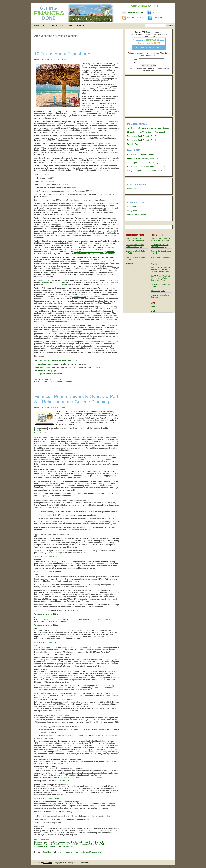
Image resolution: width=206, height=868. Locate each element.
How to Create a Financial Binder (141, 155)
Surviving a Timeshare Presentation (88, 252)
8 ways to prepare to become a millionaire (144, 171)
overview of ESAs (62, 781)
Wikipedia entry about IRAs (46, 556)
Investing (46, 381)
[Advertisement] (149, 96)
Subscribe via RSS (132, 18)
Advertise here (133, 189)
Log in (153, 311)
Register (154, 306)
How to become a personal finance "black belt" (146, 167)
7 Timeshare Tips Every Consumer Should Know (57, 361)
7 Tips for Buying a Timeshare (50, 374)
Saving (86, 852)
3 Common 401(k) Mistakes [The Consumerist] (54, 846)
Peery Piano (132, 211)
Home (37, 25)
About (45, 25)
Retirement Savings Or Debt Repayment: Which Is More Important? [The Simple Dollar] (70, 844)
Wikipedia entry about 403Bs (46, 625)
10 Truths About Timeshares (63, 54)
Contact (70, 25)
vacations (64, 379)
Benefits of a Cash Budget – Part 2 (141, 136)
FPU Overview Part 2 (43, 432)
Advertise (80, 25)
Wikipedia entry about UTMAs (47, 798)
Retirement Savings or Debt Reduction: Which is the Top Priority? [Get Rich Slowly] (69, 842)
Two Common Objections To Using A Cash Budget (148, 128)
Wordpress (48, 863)
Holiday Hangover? (158, 291)
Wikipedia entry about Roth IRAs (48, 571)
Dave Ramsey (48, 852)
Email (136, 63)
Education (59, 852)
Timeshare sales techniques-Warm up (56, 282)
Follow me (155, 18)
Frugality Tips (133, 144)
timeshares (55, 379)
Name (136, 60)
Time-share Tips (81, 367)
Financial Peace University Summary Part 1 (100, 524)
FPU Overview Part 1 (43, 430)
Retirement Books (135, 207)
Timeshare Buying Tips (47, 370)
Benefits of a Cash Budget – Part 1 (141, 140)
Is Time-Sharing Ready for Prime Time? (54, 367)
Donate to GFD (57, 25)
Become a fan (156, 12)
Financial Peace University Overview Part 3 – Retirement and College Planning (76, 399)
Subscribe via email (133, 12)
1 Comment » (68, 381)
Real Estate (44, 379)
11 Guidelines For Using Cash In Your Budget (146, 132)
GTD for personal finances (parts (141, 163)
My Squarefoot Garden (137, 215)
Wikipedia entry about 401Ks (46, 614)
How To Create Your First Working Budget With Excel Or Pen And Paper (160, 270)
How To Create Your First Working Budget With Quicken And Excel (160, 278)
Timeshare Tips (44, 364)
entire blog (62, 284)
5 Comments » (96, 852)
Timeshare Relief (79, 297)
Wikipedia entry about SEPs (46, 642)
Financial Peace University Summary (142, 159)
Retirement (78, 852)
